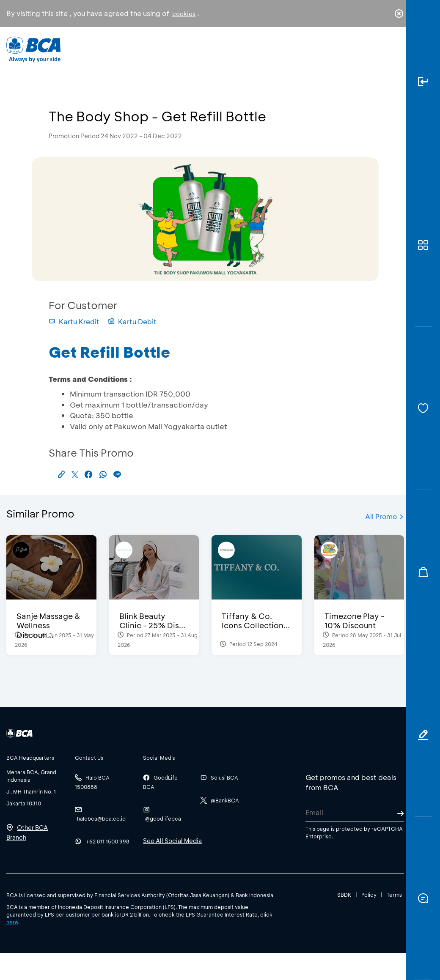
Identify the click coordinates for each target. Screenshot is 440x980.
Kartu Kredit (74, 322)
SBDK (344, 895)
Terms (394, 895)
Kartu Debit (132, 322)
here (12, 922)
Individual (143, 53)
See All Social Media (172, 841)
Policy (369, 895)
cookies (184, 14)
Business (192, 56)
